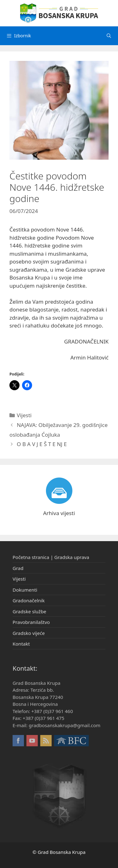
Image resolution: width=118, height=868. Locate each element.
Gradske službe (29, 611)
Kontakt (21, 644)
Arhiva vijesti (59, 513)
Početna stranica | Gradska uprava (51, 557)
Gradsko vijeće (29, 633)
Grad (18, 568)
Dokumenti (25, 590)
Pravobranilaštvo (31, 622)
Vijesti (24, 415)
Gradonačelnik (29, 600)
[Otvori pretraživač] (109, 36)
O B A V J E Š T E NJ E (42, 444)
